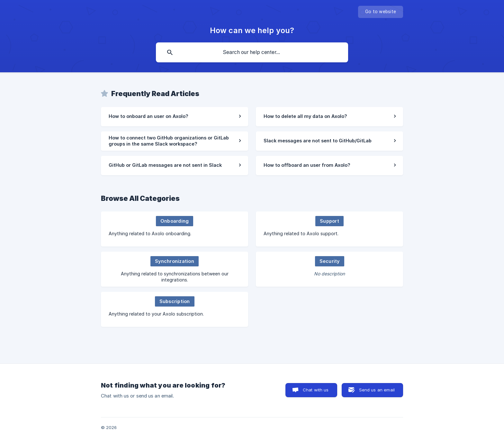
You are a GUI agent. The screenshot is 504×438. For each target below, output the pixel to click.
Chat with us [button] (316, 390)
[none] (381, 12)
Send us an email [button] (377, 390)
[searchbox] (252, 52)
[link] (175, 117)
